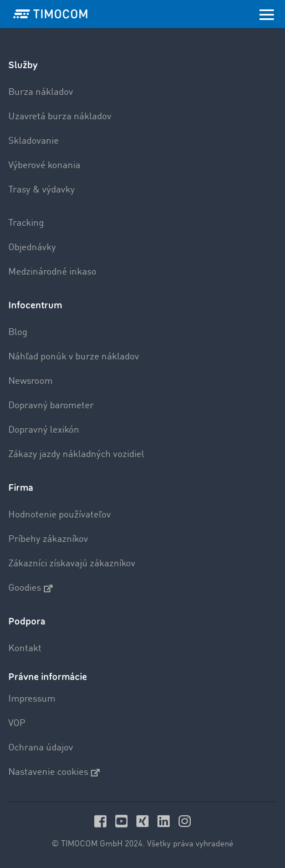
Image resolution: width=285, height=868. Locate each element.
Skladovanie (34, 141)
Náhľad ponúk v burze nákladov (74, 357)
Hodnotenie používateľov (60, 515)
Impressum (32, 699)
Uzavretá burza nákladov (60, 117)
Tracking (26, 223)
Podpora (27, 621)
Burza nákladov (41, 92)
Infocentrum (35, 305)
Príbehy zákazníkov (48, 539)
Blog (18, 333)
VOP (17, 724)
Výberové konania (44, 166)
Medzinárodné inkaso (52, 272)
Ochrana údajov (41, 748)
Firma (21, 488)
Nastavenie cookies (54, 773)
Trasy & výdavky (42, 190)
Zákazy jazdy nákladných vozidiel (76, 455)
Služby (23, 65)
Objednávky (32, 248)
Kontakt (25, 649)
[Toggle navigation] (267, 14)
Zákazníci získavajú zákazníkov (72, 564)
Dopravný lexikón (44, 430)
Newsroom (30, 381)
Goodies (30, 588)
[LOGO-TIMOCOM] (50, 14)
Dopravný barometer (51, 406)
